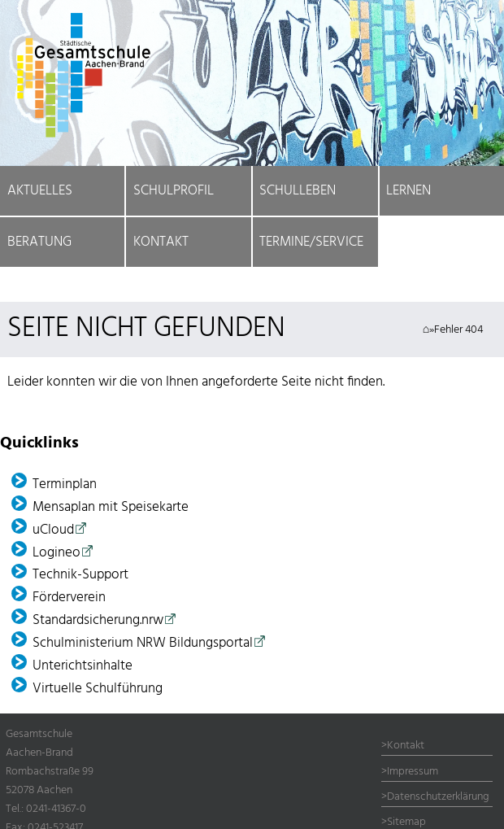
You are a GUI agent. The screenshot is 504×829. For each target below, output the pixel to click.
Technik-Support (80, 575)
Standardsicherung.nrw (98, 620)
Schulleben (298, 191)
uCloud (53, 530)
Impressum (413, 772)
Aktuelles (40, 191)
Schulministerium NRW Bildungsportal (143, 643)
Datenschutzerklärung (438, 797)
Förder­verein (69, 598)
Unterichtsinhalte (83, 666)
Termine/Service (311, 242)
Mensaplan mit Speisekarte (111, 507)
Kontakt (161, 242)
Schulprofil (174, 191)
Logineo (56, 553)
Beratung (39, 242)
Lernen (408, 191)
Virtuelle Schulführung (98, 689)
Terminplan (65, 484)
